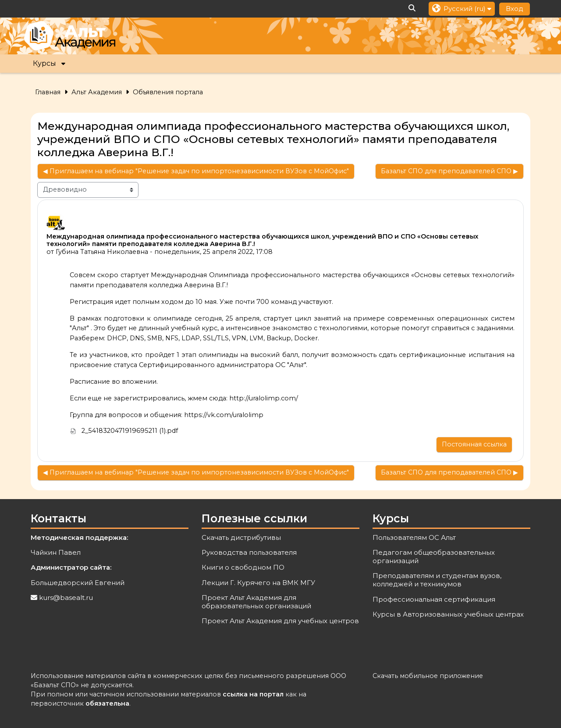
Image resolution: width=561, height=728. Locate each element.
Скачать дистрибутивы (241, 537)
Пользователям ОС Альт (414, 537)
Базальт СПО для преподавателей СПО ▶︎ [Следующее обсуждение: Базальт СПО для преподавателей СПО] (449, 171)
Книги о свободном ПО (243, 567)
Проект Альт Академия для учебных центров (280, 621)
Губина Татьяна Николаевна (102, 252)
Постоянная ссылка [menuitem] (474, 444)
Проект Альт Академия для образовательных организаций (256, 602)
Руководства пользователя (249, 552)
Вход (515, 9)
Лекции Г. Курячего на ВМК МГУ (258, 583)
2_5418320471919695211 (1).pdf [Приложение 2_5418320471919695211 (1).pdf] (124, 431)
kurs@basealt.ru (66, 598)
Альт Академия (97, 92)
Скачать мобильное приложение (428, 676)
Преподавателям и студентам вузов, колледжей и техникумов (437, 580)
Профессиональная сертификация (434, 599)
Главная (48, 92)
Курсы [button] (44, 63)
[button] (412, 9)
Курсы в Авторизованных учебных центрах (448, 614)
